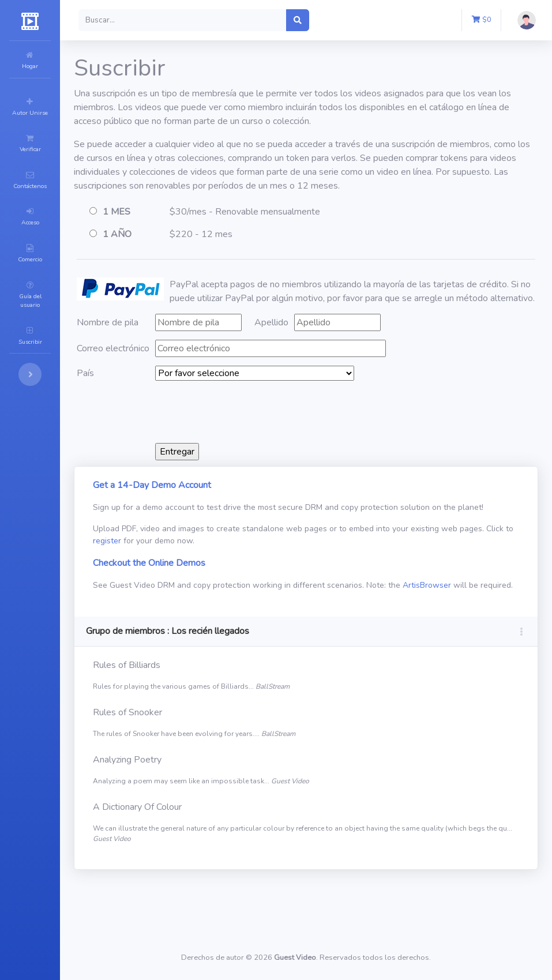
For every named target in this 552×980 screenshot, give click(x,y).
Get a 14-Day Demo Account (221, 513)
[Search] (252, 20)
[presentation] (312, 440)
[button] (445, 20)
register (251, 581)
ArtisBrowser (186, 637)
